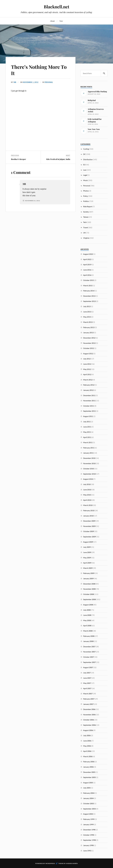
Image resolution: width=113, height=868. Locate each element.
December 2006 (89, 709)
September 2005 (89, 777)
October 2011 (89, 406)
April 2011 (87, 437)
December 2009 (89, 521)
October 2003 (89, 803)
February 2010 (89, 510)
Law (85, 170)
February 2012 (89, 385)
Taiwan (86, 217)
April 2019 (87, 264)
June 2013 (87, 312)
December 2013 (89, 296)
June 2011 (87, 427)
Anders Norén (72, 863)
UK (84, 233)
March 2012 (88, 380)
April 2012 (87, 374)
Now (61, 21)
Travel (86, 227)
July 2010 (87, 484)
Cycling (86, 149)
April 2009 (87, 563)
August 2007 (88, 667)
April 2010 (87, 500)
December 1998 (89, 830)
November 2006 (89, 715)
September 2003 (89, 809)
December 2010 (89, 458)
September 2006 (89, 725)
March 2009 (88, 568)
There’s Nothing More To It (39, 70)
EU (84, 165)
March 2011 (88, 442)
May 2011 (87, 432)
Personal (49, 82)
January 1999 (88, 824)
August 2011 (88, 416)
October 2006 (89, 720)
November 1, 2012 (31, 82)
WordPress (50, 863)
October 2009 (89, 531)
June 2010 (87, 490)
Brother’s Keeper (18, 159)
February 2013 (89, 327)
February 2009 (89, 573)
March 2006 (88, 756)
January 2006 (88, 767)
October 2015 (89, 280)
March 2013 (88, 322)
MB (15, 82)
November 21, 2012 (32, 201)
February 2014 (89, 291)
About (52, 21)
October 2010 (89, 469)
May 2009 (87, 558)
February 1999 (89, 819)
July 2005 (87, 788)
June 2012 (87, 364)
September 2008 (89, 599)
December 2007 (89, 646)
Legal (85, 175)
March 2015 (88, 285)
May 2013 (87, 317)
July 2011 (87, 422)
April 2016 (87, 275)
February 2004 (89, 793)
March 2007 (88, 694)
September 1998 (89, 840)
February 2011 (89, 448)
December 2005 (89, 772)
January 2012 (88, 390)
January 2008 (88, 641)
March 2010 (88, 505)
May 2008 (87, 620)
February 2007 (89, 699)
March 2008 (88, 631)
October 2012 (89, 348)
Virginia (86, 238)
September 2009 (89, 537)
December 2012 (89, 338)
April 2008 (87, 626)
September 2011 (89, 411)
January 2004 (88, 798)
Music (86, 180)
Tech (85, 222)
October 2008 (89, 594)
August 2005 (88, 783)
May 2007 (87, 683)
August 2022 (88, 254)
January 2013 (88, 333)
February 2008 (89, 636)
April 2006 (87, 751)
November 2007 (89, 652)
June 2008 (87, 615)
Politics (86, 201)
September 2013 (89, 301)
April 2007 (87, 688)
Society (86, 212)
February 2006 (89, 762)
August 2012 (88, 353)
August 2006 (88, 730)
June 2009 (87, 552)
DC (84, 154)
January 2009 (88, 578)
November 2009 (89, 526)
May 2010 (87, 495)
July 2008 (87, 610)
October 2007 (89, 657)
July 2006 (87, 735)
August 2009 (88, 542)
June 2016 (87, 270)
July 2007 (87, 673)
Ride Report (88, 206)
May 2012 (87, 369)
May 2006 (87, 746)
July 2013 (87, 306)
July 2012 (87, 359)
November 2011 (89, 401)
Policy (86, 196)
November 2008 (89, 589)
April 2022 (87, 259)
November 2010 (89, 463)
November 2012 (89, 343)
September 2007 (89, 662)
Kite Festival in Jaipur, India (58, 159)
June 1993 (87, 851)
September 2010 (89, 474)
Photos (86, 191)
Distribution (88, 159)
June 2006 (87, 741)
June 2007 (87, 678)
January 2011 (88, 453)
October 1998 (89, 835)
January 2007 (88, 704)
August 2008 (88, 605)
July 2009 (87, 547)
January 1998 (88, 845)
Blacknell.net (56, 7)
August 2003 (88, 814)
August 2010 (88, 479)
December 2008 (89, 584)
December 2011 (89, 395)
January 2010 (88, 516)
